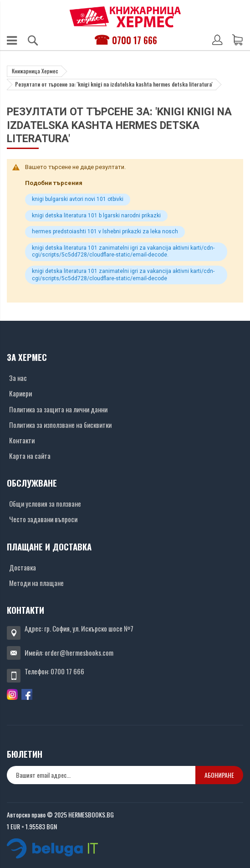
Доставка (23, 567)
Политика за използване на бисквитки (60, 425)
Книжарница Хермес (35, 71)
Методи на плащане (36, 583)
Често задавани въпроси (43, 519)
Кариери (20, 393)
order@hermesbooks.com (79, 652)
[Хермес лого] (125, 17)
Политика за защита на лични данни (58, 409)
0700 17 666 (135, 40)
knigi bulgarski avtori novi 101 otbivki (78, 199)
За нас (18, 378)
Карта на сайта (30, 456)
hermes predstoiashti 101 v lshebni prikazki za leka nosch (105, 231)
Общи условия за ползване (45, 503)
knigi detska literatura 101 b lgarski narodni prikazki (96, 216)
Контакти (22, 440)
